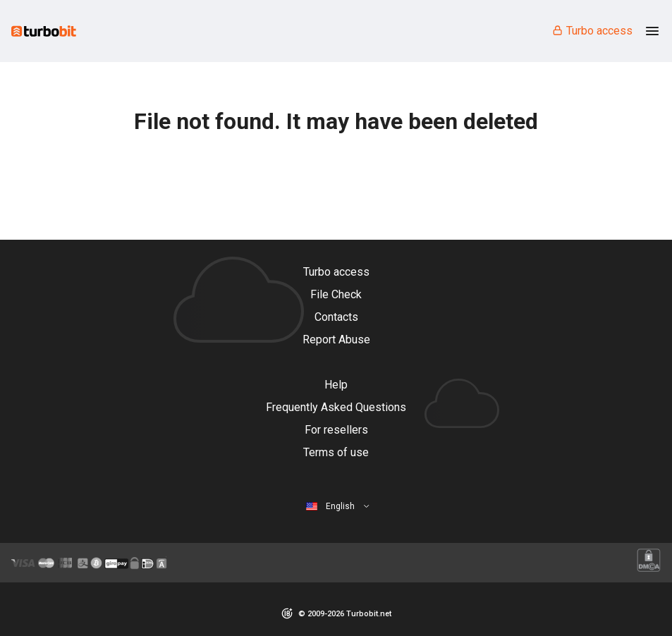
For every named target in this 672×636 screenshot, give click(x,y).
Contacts (336, 317)
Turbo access (592, 31)
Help (336, 385)
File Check (336, 294)
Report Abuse (336, 340)
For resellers (336, 430)
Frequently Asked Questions (336, 407)
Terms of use (336, 452)
